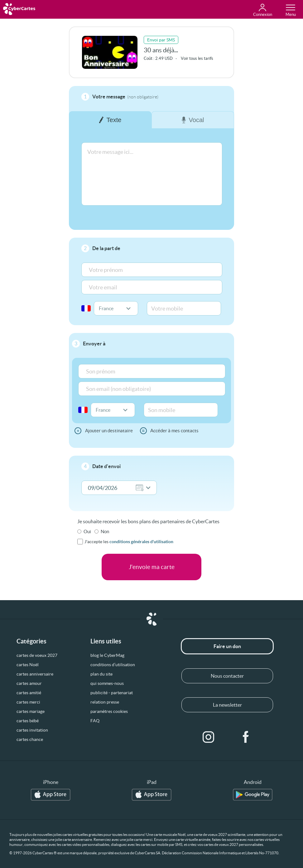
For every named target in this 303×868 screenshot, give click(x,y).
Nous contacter (227, 676)
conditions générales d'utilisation (141, 542)
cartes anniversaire (35, 674)
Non (105, 531)
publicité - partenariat (112, 693)
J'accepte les (129, 542)
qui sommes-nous (107, 683)
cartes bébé (28, 721)
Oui (87, 531)
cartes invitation (32, 730)
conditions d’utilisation (113, 665)
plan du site (101, 674)
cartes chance (30, 739)
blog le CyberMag (107, 655)
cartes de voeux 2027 (37, 655)
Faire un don (227, 646)
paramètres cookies (109, 711)
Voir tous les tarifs (197, 58)
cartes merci (28, 702)
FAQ (95, 721)
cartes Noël (28, 665)
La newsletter (227, 705)
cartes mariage (31, 711)
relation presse (105, 702)
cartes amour (29, 683)
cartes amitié (29, 693)
